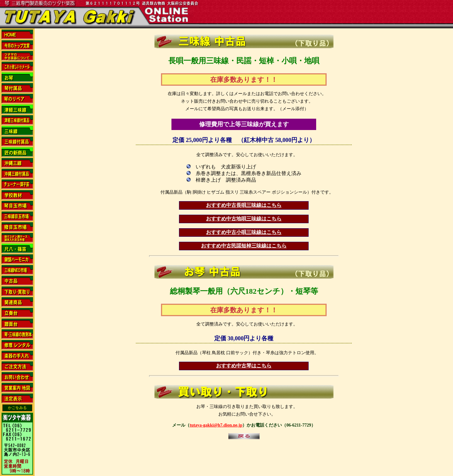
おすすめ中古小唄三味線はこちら (244, 232)
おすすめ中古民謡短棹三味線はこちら (244, 246)
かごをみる (17, 408)
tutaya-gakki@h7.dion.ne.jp (216, 425)
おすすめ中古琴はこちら (244, 366)
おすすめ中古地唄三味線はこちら (244, 219)
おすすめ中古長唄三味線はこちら (244, 205)
